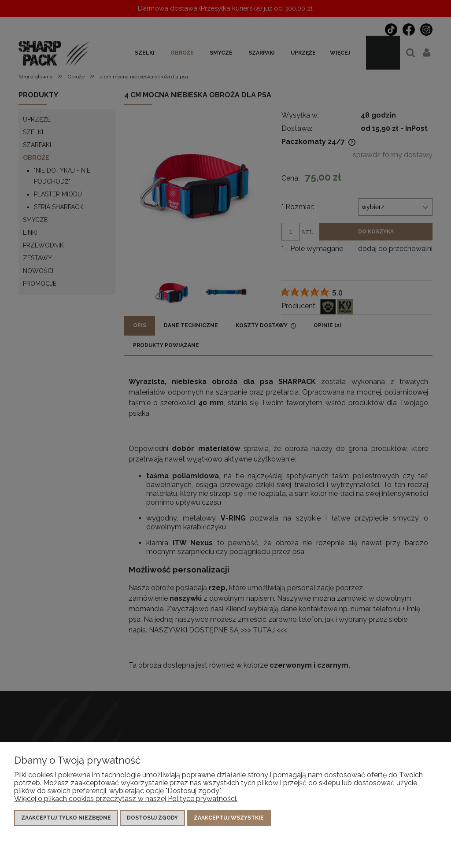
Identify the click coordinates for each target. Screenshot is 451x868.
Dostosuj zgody (152, 818)
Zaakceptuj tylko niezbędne (66, 818)
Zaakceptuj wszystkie (229, 818)
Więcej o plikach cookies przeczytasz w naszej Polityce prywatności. (126, 799)
